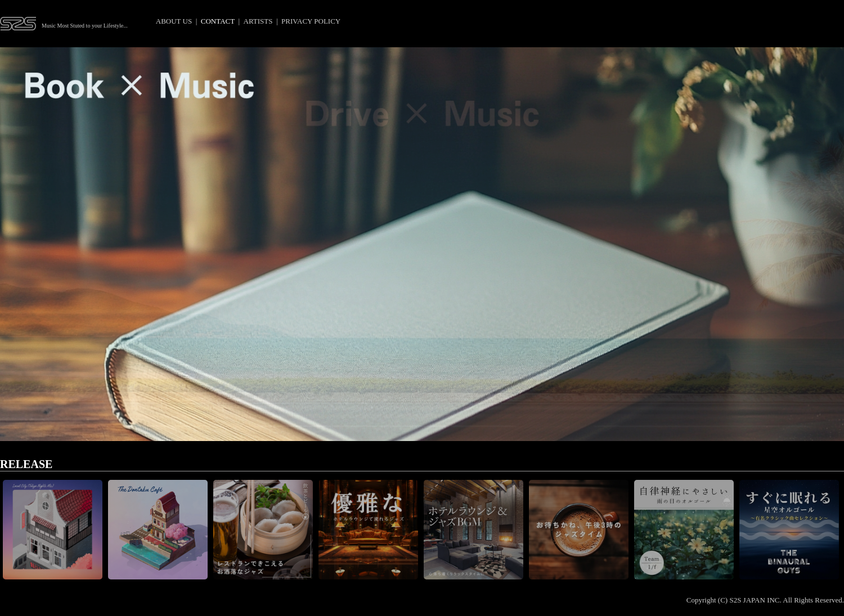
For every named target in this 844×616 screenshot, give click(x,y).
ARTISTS (258, 21)
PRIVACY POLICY (311, 21)
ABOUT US (174, 21)
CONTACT (218, 21)
